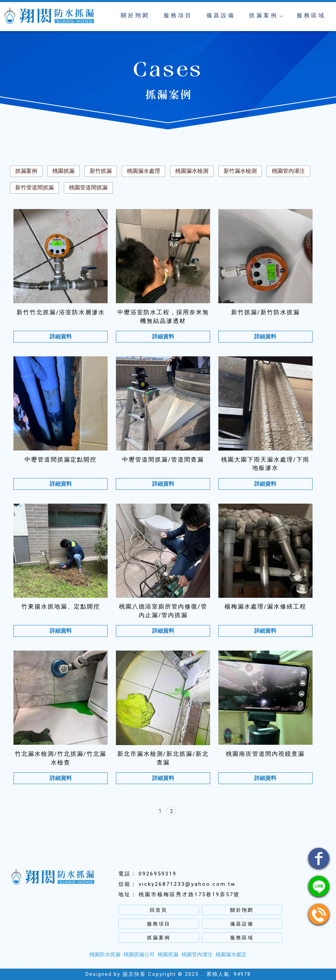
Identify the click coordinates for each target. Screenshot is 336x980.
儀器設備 (221, 15)
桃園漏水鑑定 (231, 954)
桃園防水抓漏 (105, 954)
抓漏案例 (266, 15)
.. (202, 974)
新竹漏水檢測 (240, 171)
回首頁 (159, 910)
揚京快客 (134, 974)
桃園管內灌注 (288, 171)
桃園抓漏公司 (139, 954)
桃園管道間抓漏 (88, 187)
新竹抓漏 (101, 171)
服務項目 (178, 15)
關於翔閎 (135, 15)
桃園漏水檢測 (192, 171)
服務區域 (311, 15)
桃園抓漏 (63, 171)
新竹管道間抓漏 (34, 187)
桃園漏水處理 (144, 171)
